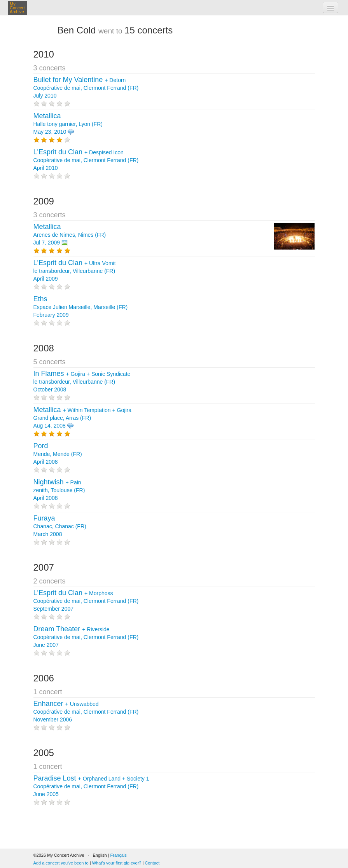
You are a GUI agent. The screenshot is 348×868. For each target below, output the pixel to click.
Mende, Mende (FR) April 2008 (58, 454)
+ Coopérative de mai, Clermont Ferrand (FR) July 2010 (86, 88)
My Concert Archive (17, 8)
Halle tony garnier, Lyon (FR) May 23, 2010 (68, 124)
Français (119, 855)
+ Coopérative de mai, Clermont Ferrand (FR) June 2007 (86, 637)
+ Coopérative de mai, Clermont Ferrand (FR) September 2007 (86, 601)
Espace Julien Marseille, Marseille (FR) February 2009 (81, 307)
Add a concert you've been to (61, 863)
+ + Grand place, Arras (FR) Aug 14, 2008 (82, 418)
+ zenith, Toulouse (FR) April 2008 (59, 490)
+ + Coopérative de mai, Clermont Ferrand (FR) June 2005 (91, 786)
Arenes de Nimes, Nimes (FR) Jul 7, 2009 (70, 235)
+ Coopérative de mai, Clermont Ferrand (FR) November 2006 (86, 712)
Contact (152, 863)
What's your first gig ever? (117, 863)
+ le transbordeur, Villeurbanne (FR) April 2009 (75, 271)
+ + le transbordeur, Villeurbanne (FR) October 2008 (82, 382)
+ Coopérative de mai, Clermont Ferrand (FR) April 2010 (86, 160)
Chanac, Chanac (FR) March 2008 (60, 526)
